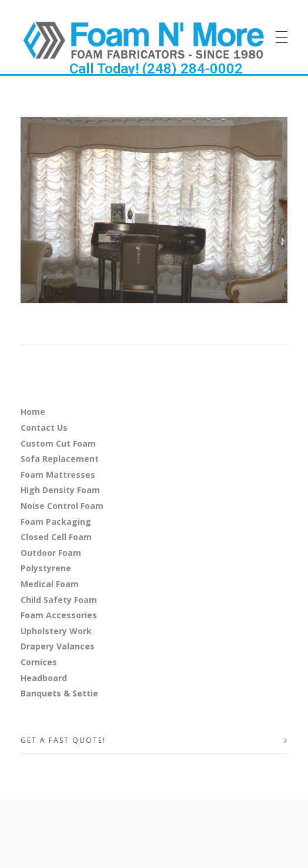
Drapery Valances (58, 646)
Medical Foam (50, 584)
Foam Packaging (56, 522)
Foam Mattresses (58, 475)
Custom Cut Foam (58, 443)
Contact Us (44, 428)
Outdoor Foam (51, 553)
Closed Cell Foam (56, 537)
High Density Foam (60, 490)
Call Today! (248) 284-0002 (156, 69)
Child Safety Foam (59, 600)
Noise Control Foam (62, 506)
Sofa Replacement (60, 459)
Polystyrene (46, 568)
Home (33, 412)
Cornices (39, 662)
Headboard (44, 678)
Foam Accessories (59, 615)
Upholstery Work (56, 631)
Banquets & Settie (59, 693)
